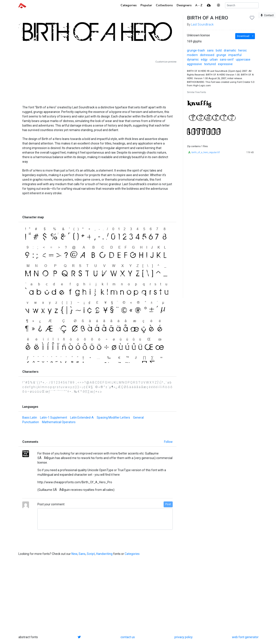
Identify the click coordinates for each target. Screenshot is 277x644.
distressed (207, 55)
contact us (128, 637)
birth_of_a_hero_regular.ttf (206, 152)
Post (168, 504)
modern (192, 55)
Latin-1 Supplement (54, 418)
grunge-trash (196, 50)
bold (219, 50)
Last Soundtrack (202, 24)
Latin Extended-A (82, 418)
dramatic (230, 50)
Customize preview (166, 62)
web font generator (245, 637)
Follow (168, 442)
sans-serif (227, 59)
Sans (82, 554)
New (74, 554)
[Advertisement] (97, 83)
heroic (242, 50)
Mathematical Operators (59, 422)
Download (243, 36)
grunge (221, 55)
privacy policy (184, 637)
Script (91, 554)
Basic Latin (30, 418)
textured (210, 64)
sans (210, 50)
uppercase (243, 59)
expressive (225, 64)
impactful (235, 55)
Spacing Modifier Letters (113, 418)
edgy (204, 59)
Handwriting (104, 554)
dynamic (193, 59)
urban (214, 59)
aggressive (194, 64)
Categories (132, 554)
